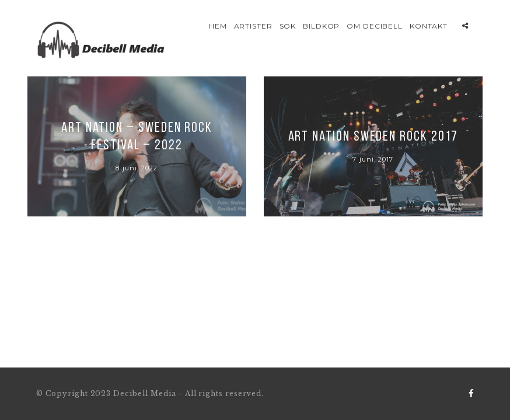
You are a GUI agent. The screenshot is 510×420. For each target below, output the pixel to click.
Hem (218, 26)
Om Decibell (375, 26)
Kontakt (429, 26)
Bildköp (322, 26)
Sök (288, 26)
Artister (254, 26)
